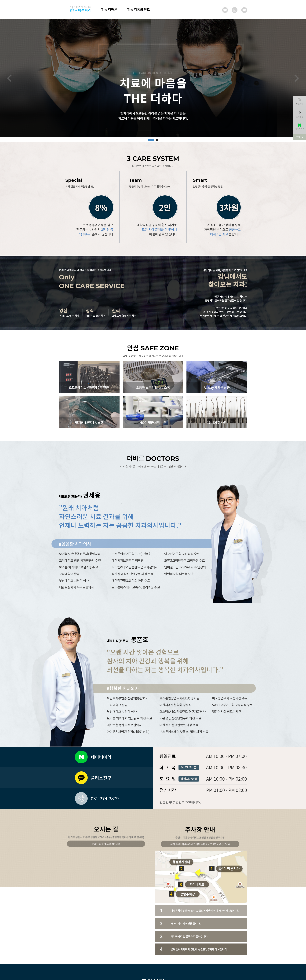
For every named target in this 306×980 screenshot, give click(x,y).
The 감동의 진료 (138, 9)
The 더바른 (109, 9)
